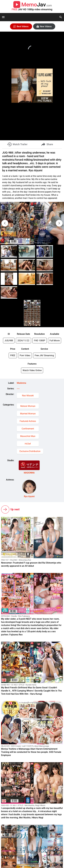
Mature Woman (28, 406)
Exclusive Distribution (30, 451)
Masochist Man (28, 436)
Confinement (28, 429)
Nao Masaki (28, 396)
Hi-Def (28, 444)
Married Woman (28, 414)
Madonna (21, 383)
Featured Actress (28, 421)
